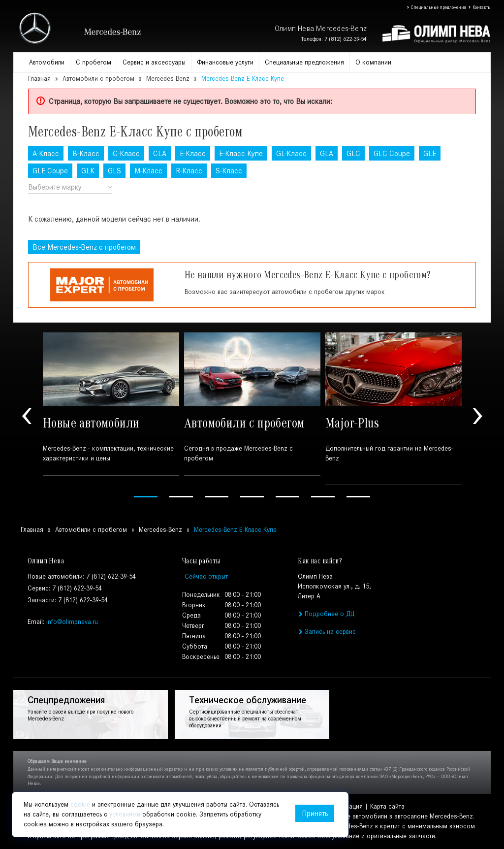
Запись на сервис (327, 632)
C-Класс (126, 153)
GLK (88, 171)
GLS (114, 171)
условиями (125, 814)
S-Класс (229, 171)
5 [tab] (287, 497)
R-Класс (189, 171)
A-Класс (46, 153)
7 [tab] (358, 497)
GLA (327, 153)
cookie (80, 804)
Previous (27, 416)
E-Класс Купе (241, 153)
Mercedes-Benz (168, 79)
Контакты (479, 7)
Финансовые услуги (225, 62)
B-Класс (86, 153)
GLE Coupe (50, 171)
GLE (430, 153)
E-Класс (193, 153)
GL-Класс (291, 153)
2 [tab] (181, 497)
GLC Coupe (392, 153)
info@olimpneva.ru (72, 622)
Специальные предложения (436, 7)
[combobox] (70, 187)
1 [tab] (146, 497)
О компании (373, 62)
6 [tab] (323, 497)
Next (477, 416)
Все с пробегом (84, 247)
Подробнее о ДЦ (326, 614)
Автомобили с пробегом (98, 79)
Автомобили (47, 62)
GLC (353, 153)
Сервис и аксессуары (154, 62)
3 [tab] (217, 497)
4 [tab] (252, 497)
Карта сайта (387, 806)
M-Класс (148, 171)
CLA (160, 153)
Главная (39, 79)
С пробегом (94, 62)
